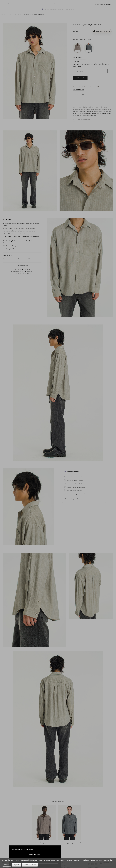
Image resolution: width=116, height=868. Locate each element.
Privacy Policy (17, 860)
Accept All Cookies (33, 865)
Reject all (18, 865)
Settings (7, 865)
